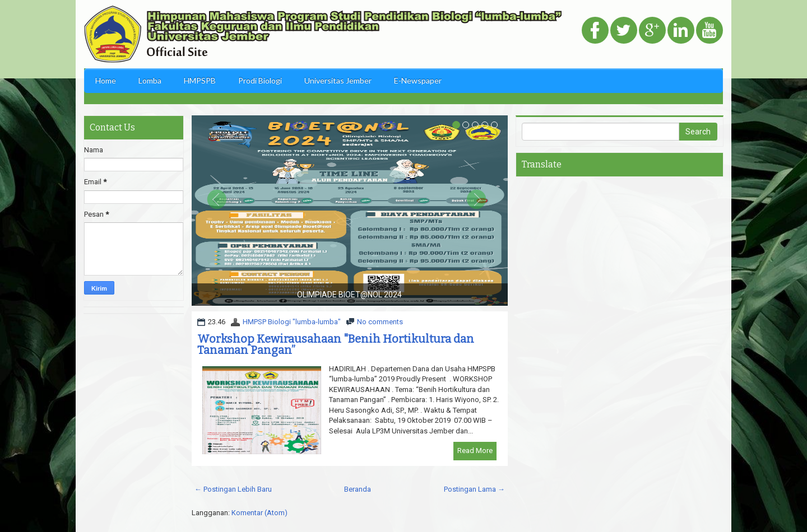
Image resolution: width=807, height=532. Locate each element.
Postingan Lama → (474, 489)
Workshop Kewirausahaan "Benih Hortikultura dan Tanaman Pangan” (336, 344)
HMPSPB (200, 80)
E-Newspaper (418, 80)
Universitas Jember (338, 80)
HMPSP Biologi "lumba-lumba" (292, 322)
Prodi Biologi (260, 80)
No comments (380, 322)
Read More (475, 451)
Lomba (150, 80)
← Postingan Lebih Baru (233, 489)
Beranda (358, 489)
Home (106, 80)
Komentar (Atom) (259, 513)
